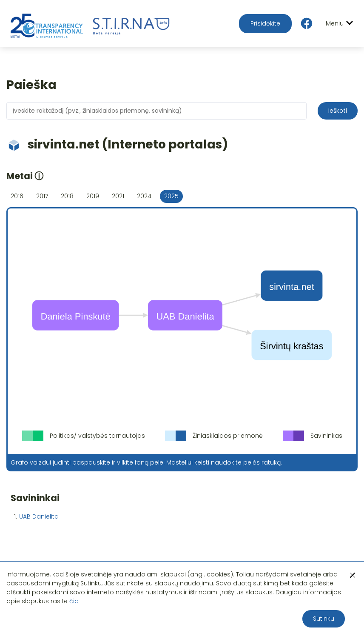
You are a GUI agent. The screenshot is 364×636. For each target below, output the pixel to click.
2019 (93, 196)
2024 (144, 196)
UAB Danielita (39, 516)
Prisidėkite (265, 23)
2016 (17, 196)
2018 (67, 196)
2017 (42, 196)
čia (74, 601)
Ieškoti (338, 111)
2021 (118, 196)
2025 (171, 196)
